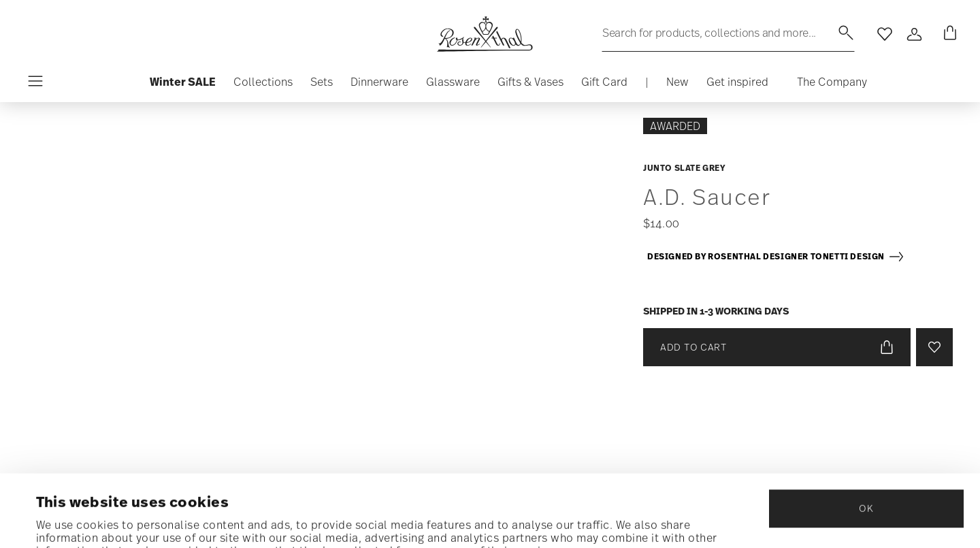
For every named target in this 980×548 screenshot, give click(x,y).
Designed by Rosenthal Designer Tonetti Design (776, 257)
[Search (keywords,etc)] (728, 33)
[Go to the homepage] (485, 34)
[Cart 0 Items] (947, 34)
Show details (71, 520)
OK (866, 441)
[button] (263, 85)
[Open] (915, 34)
